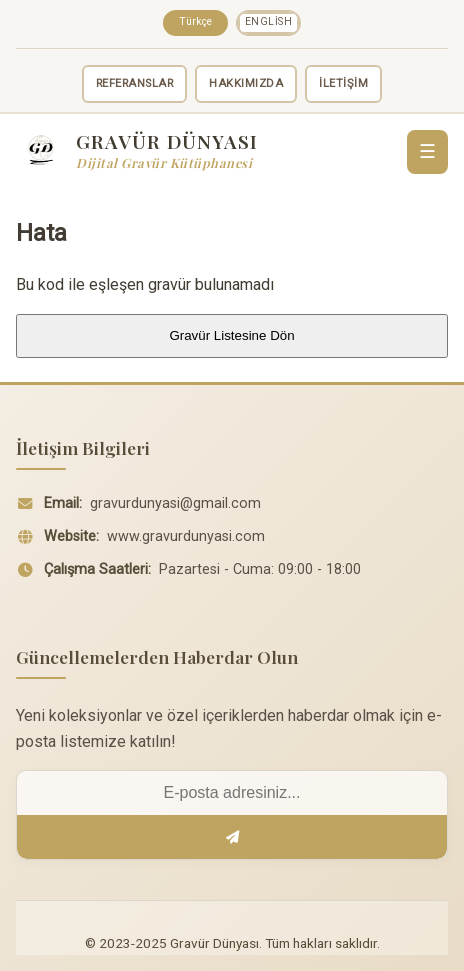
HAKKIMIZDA (246, 83)
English (269, 21)
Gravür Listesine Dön (231, 335)
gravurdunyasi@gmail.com (175, 503)
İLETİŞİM (343, 83)
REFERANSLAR (135, 83)
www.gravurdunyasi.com (186, 536)
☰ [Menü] (427, 151)
